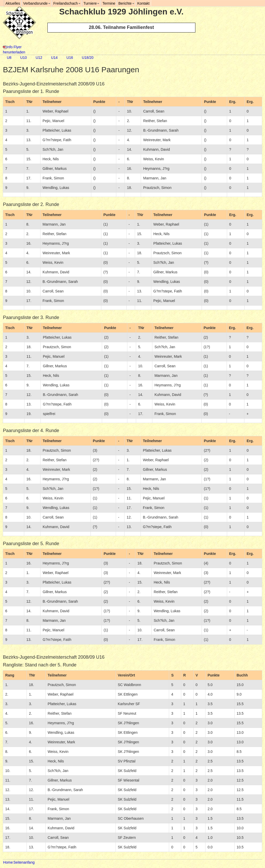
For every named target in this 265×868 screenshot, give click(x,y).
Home (8, 862)
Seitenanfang (24, 862)
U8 (9, 58)
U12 (39, 58)
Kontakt (143, 3)
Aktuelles (13, 3)
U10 (23, 58)
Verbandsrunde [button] (37, 3)
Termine (109, 3)
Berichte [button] (126, 3)
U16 (70, 58)
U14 (54, 58)
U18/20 (88, 58)
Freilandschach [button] (67, 3)
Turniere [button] (92, 3)
